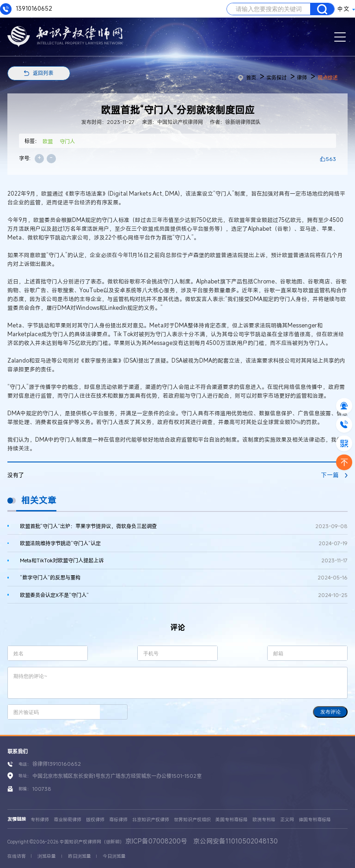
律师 (302, 77)
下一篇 (334, 475)
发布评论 (331, 712)
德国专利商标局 (315, 820)
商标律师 (118, 820)
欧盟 (48, 141)
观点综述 (328, 77)
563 (331, 159)
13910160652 (26, 9)
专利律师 (40, 820)
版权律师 (95, 820)
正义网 (287, 820)
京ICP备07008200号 (156, 841)
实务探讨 (276, 77)
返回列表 (43, 73)
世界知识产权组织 (192, 820)
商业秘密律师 (67, 820)
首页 (247, 77)
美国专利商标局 (232, 820)
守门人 (67, 141)
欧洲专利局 (264, 820)
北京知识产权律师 (151, 820)
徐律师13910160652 (57, 764)
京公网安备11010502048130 (236, 841)
